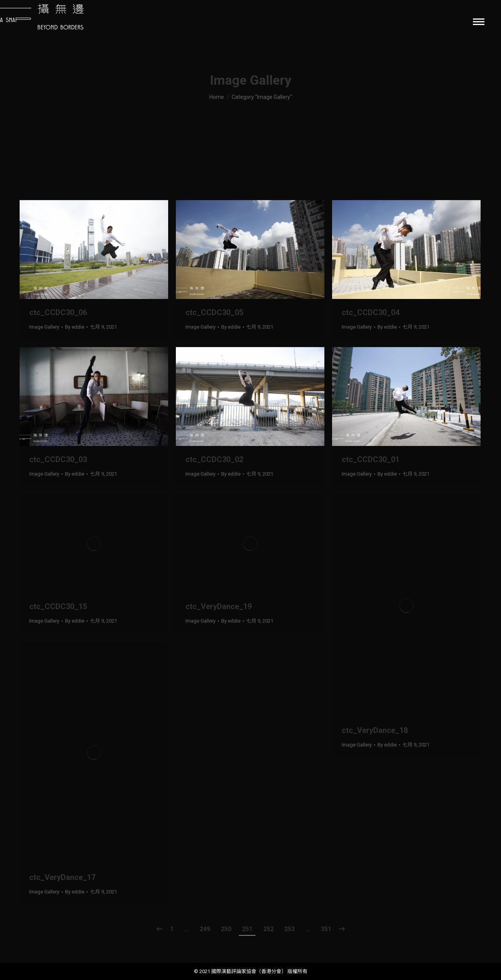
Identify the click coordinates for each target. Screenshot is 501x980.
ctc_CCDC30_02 (214, 459)
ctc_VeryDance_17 (62, 877)
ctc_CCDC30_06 (58, 312)
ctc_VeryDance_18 (375, 730)
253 (290, 929)
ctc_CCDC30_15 (58, 606)
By (75, 327)
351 (326, 929)
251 (247, 929)
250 (226, 929)
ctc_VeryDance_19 (219, 606)
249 (205, 929)
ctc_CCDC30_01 (371, 459)
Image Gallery (44, 327)
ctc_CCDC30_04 (371, 312)
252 (268, 929)
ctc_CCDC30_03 (58, 459)
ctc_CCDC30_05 (214, 312)
